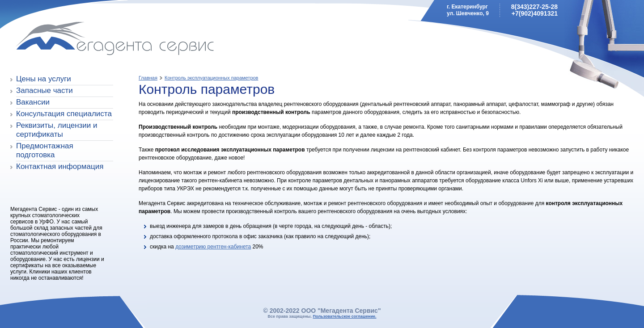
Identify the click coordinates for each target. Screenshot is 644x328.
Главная (148, 78)
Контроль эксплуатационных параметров (211, 78)
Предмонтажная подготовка (45, 150)
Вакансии (33, 102)
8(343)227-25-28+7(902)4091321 (534, 10)
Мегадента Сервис (74, 40)
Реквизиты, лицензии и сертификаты (57, 130)
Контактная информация (60, 166)
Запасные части (44, 90)
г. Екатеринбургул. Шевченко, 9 (468, 10)
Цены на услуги (44, 79)
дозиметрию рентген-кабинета (213, 247)
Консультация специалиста (64, 114)
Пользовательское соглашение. (345, 316)
